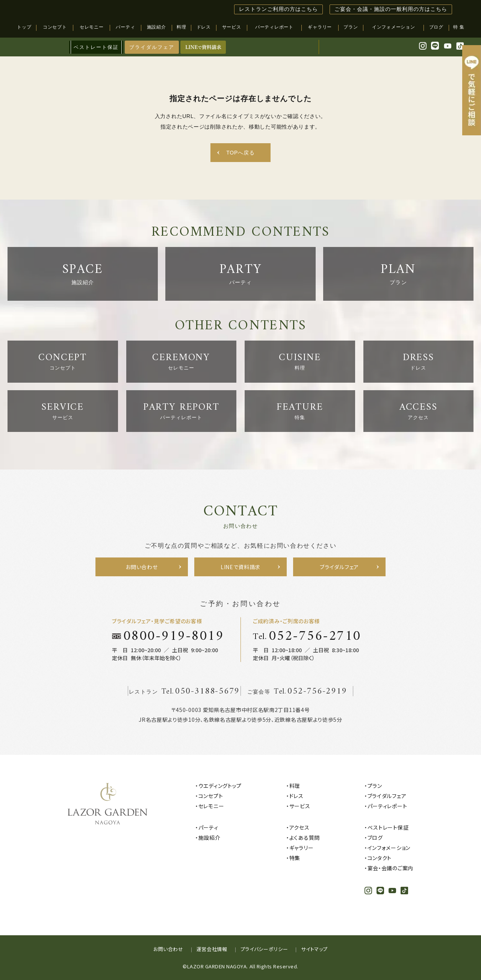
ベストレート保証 (388, 827)
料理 (295, 786)
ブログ (375, 838)
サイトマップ (314, 949)
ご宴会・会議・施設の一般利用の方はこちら (391, 9)
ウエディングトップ (220, 786)
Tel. (307, 636)
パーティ (208, 827)
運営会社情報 (212, 949)
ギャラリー (302, 848)
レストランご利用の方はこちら (278, 9)
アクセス (299, 827)
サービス (300, 806)
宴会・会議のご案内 (390, 868)
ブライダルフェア (152, 47)
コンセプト (211, 796)
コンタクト (380, 858)
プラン (375, 786)
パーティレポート (387, 806)
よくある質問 (305, 838)
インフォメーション (389, 848)
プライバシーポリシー (264, 949)
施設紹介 (209, 838)
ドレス (296, 796)
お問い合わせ (168, 949)
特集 (295, 858)
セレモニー (211, 806)
